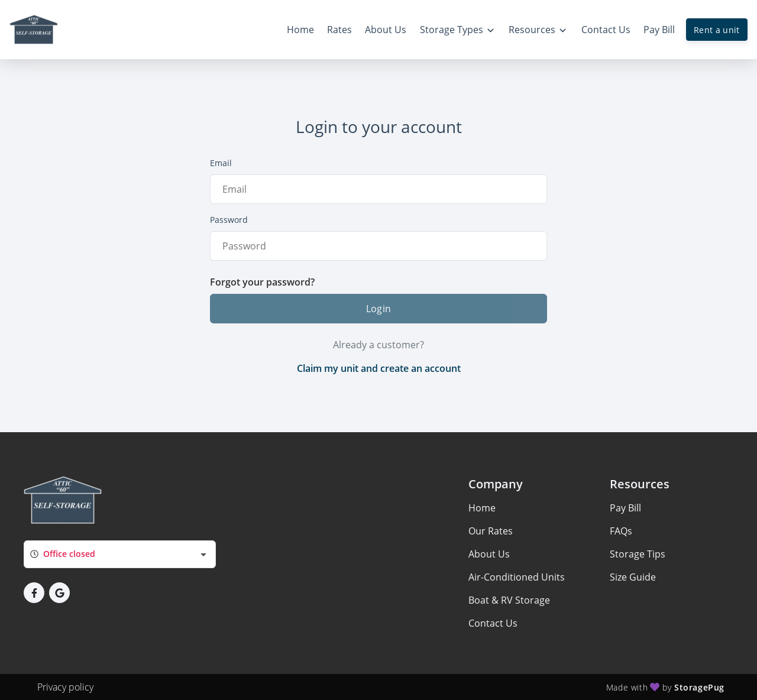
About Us (489, 554)
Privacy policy (65, 687)
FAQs (621, 531)
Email (221, 163)
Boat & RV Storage (509, 600)
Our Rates (491, 531)
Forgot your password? (262, 282)
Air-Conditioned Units (517, 577)
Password (229, 220)
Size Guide (633, 577)
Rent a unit (717, 30)
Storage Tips (638, 554)
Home (482, 508)
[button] (34, 593)
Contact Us (493, 623)
